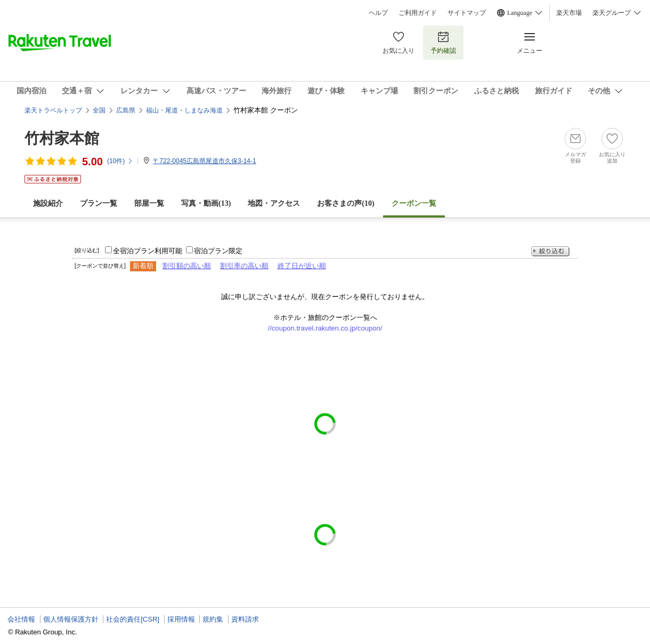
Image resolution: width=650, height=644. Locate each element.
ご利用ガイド (418, 13)
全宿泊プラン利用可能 (148, 251)
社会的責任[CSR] (133, 619)
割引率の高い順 (244, 266)
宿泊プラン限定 (218, 251)
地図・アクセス (274, 203)
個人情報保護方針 (71, 619)
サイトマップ (467, 13)
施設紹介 (48, 203)
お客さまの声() (346, 203)
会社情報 (21, 619)
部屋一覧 (149, 203)
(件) (120, 161)
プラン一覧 (99, 203)
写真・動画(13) (206, 203)
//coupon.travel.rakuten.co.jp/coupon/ (325, 328)
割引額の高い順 (187, 266)
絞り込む (550, 251)
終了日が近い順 (302, 266)
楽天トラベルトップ (53, 110)
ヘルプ (378, 13)
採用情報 (181, 619)
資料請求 (245, 619)
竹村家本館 (62, 138)
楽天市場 (569, 13)
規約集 (213, 619)
